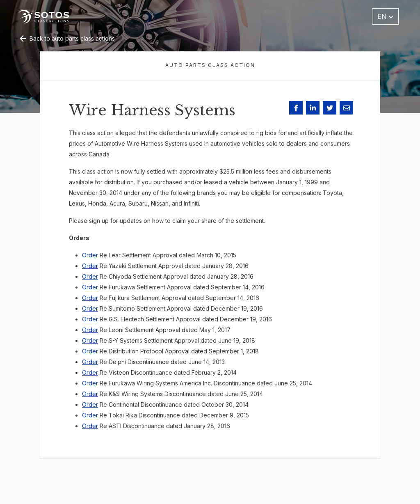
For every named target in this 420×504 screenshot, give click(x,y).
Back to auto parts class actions (66, 38)
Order (90, 255)
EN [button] (385, 16)
